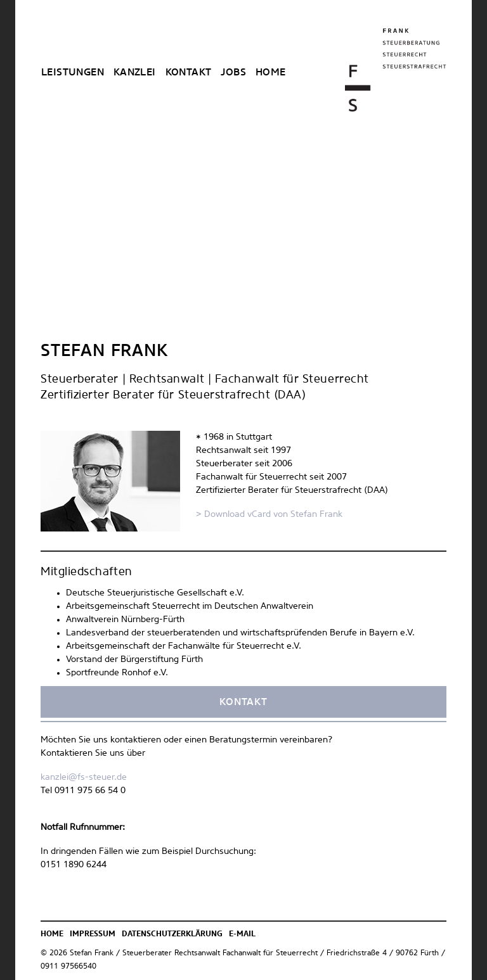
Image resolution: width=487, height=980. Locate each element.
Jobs (233, 73)
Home (271, 73)
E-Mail (242, 934)
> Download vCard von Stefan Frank (269, 514)
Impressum (93, 934)
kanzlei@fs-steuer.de (84, 777)
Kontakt (189, 73)
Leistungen (73, 73)
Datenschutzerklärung (172, 934)
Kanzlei (135, 73)
